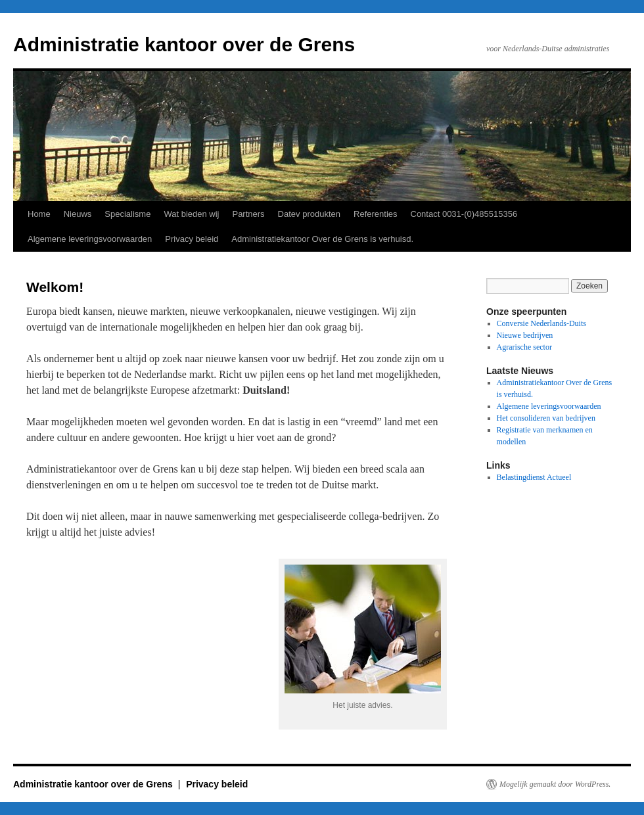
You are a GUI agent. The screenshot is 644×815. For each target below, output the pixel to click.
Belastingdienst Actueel (534, 477)
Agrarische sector (524, 347)
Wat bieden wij (191, 214)
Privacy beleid (192, 239)
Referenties (375, 214)
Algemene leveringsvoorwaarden (90, 239)
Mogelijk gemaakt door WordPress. (555, 784)
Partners (248, 214)
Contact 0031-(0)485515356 (464, 214)
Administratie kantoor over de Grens (184, 44)
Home (39, 214)
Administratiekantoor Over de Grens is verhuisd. (322, 239)
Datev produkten (309, 214)
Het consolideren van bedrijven (546, 418)
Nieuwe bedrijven (525, 335)
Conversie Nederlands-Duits (541, 323)
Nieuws (78, 214)
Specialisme (127, 214)
